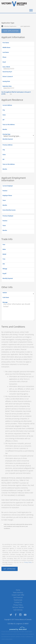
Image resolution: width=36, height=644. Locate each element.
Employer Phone (7, 196)
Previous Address (8, 145)
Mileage (5, 269)
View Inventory (18, 592)
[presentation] (16, 536)
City (4, 110)
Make (4, 249)
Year (4, 245)
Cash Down (6, 297)
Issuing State (6, 81)
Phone (4, 57)
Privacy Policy (28, 562)
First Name (6, 43)
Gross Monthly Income (9, 210)
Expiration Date (7, 86)
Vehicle (5, 293)
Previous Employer (8, 216)
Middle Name (6, 47)
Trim (4, 259)
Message (5, 302)
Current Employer (8, 186)
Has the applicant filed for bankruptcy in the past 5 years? (16, 93)
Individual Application (10, 26)
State (4, 115)
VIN (4, 264)
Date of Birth (6, 67)
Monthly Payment (8, 139)
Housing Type (6, 134)
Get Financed (18, 597)
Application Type (8, 23)
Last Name (6, 52)
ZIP (3, 120)
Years (4, 200)
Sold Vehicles (18, 610)
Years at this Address (9, 125)
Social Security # (7, 72)
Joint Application (25, 26)
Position (5, 191)
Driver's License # (8, 77)
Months (5, 129)
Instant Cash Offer (18, 595)
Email (4, 62)
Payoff (4, 274)
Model (4, 254)
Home (18, 590)
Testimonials (18, 600)
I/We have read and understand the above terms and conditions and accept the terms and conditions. (18, 526)
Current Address (7, 105)
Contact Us (18, 602)
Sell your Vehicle (18, 607)
